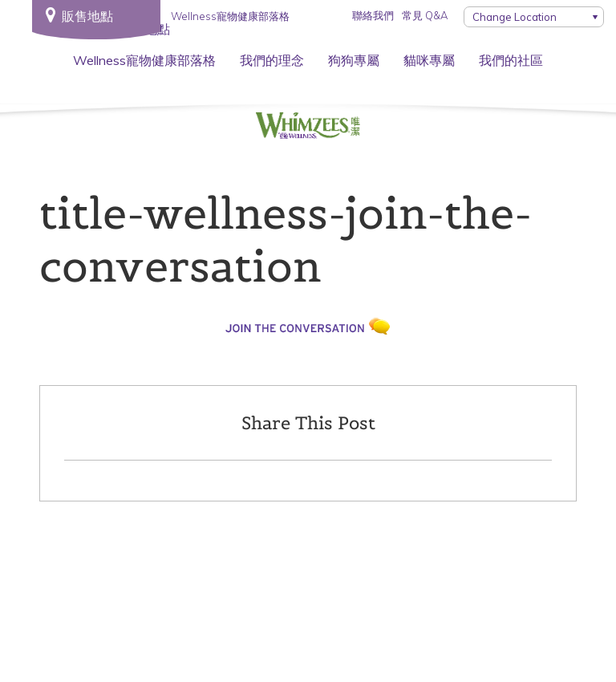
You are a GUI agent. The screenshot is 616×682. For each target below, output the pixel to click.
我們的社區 (511, 60)
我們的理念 (272, 60)
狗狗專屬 (354, 60)
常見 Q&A (425, 15)
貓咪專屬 (429, 60)
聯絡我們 (373, 15)
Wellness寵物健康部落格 (144, 60)
